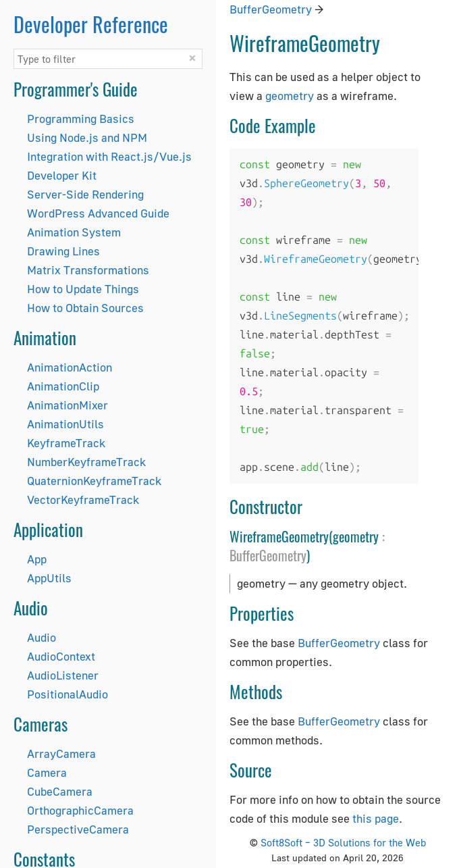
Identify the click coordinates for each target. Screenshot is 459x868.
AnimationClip (63, 386)
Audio (42, 637)
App (37, 559)
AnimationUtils (65, 424)
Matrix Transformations (88, 270)
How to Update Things (83, 289)
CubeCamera (60, 791)
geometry (290, 96)
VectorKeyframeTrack (83, 500)
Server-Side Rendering (85, 194)
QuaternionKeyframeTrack (94, 481)
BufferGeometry (271, 9)
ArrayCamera (61, 754)
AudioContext (61, 656)
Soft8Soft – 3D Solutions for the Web (343, 842)
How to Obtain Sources (85, 308)
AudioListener (63, 675)
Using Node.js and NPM (87, 137)
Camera (47, 772)
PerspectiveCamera (78, 829)
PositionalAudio (67, 694)
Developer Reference (91, 24)
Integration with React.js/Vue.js (109, 156)
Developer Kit (62, 175)
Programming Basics (81, 119)
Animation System (74, 232)
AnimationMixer (67, 405)
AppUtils (49, 578)
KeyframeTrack (66, 443)
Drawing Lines (63, 251)
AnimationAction (70, 367)
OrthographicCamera (80, 810)
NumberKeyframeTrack (86, 462)
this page (376, 818)
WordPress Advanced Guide (98, 213)
